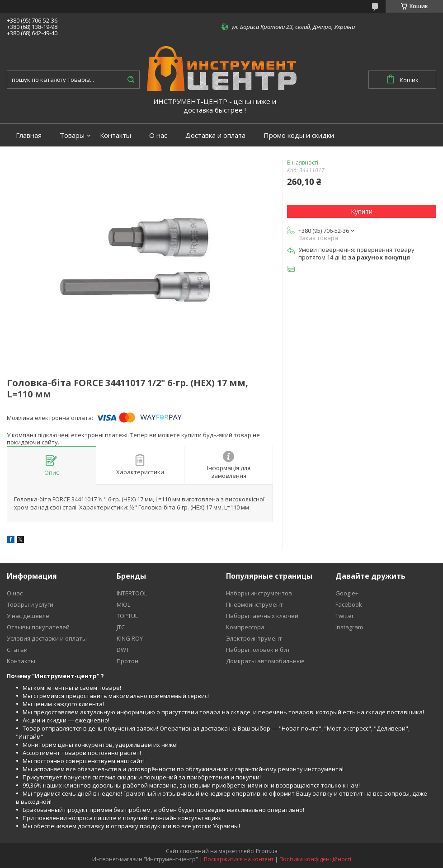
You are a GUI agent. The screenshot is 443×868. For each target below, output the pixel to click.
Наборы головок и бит (258, 650)
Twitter (345, 616)
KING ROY (130, 638)
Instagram (349, 627)
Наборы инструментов (259, 593)
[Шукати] (131, 80)
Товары (72, 135)
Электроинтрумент (254, 638)
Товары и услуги (30, 604)
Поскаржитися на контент (239, 859)
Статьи (17, 650)
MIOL (123, 604)
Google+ (347, 593)
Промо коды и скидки (299, 135)
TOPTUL (127, 616)
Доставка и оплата (215, 135)
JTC (121, 627)
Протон (127, 661)
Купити (362, 211)
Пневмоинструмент (254, 604)
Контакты (115, 135)
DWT (123, 650)
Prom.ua (267, 851)
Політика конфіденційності (315, 859)
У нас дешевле (28, 616)
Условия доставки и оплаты (47, 638)
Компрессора (245, 627)
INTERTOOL (132, 593)
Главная (29, 135)
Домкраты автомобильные (265, 661)
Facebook (349, 604)
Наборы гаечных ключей (262, 616)
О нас (158, 135)
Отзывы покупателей (38, 627)
